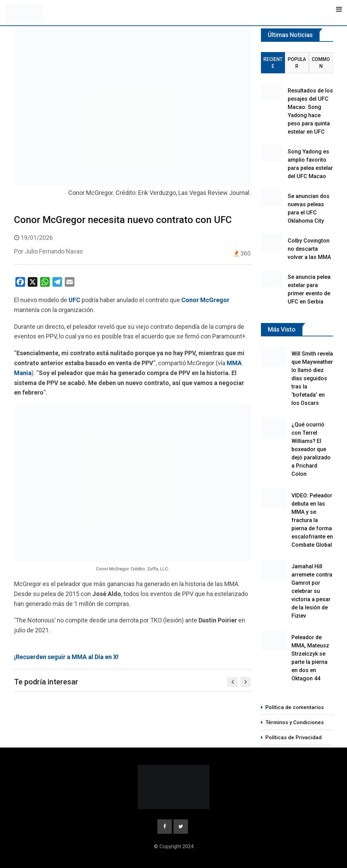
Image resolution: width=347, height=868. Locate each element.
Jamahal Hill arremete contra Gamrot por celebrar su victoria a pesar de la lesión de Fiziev (312, 591)
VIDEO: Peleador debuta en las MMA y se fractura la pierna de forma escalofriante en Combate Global (312, 520)
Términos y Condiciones (295, 722)
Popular (297, 63)
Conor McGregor (205, 300)
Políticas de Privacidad (294, 737)
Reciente (273, 63)
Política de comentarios (295, 707)
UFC (74, 300)
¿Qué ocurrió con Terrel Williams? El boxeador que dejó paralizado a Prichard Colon (311, 449)
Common (321, 63)
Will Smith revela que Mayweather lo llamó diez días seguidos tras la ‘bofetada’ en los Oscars (312, 378)
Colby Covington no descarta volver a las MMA (309, 249)
